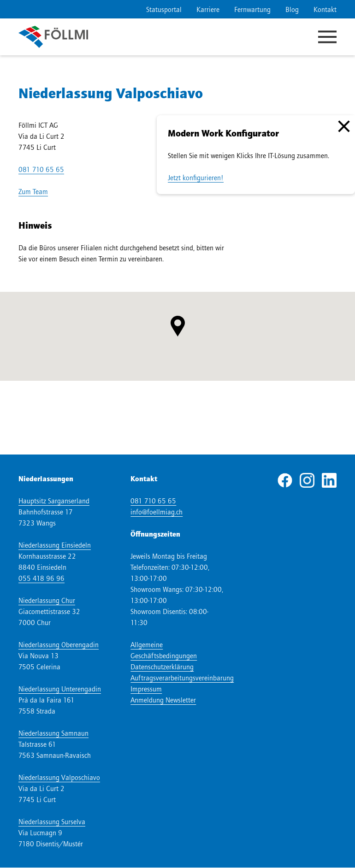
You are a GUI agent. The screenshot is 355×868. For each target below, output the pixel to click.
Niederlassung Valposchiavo (59, 777)
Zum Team (33, 191)
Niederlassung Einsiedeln (55, 545)
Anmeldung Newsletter (163, 700)
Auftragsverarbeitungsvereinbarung (182, 678)
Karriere (208, 9)
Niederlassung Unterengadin (60, 689)
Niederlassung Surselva (52, 821)
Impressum (146, 689)
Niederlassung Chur (47, 600)
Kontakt (325, 9)
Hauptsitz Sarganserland (54, 501)
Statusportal (164, 9)
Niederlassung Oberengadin (59, 644)
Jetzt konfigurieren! (196, 177)
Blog (292, 9)
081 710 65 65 (41, 169)
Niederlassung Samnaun (53, 733)
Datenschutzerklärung (162, 667)
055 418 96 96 (41, 578)
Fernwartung (252, 9)
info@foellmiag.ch (157, 512)
